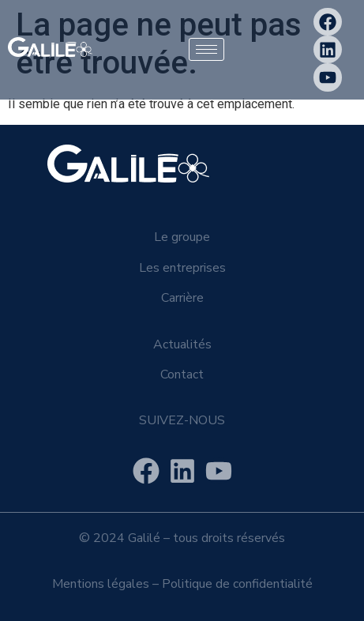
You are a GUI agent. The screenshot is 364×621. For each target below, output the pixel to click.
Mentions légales (101, 584)
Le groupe (182, 237)
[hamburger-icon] (206, 49)
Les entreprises (182, 268)
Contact (182, 374)
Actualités (182, 344)
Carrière (182, 298)
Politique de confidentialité (237, 584)
